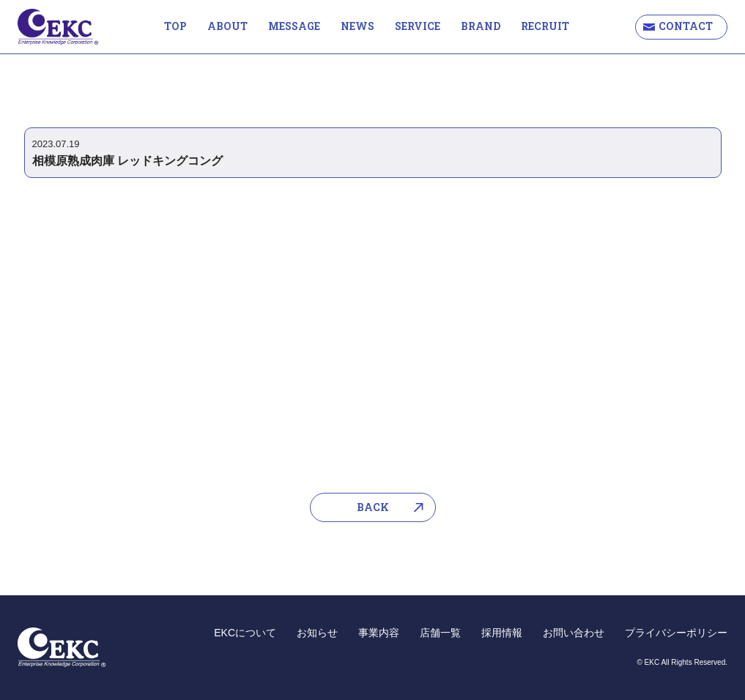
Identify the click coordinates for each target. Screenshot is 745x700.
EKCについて (245, 633)
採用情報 (502, 633)
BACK (373, 507)
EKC (58, 27)
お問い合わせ (574, 633)
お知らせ (317, 633)
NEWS (357, 26)
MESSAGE (294, 26)
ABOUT (227, 26)
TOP (175, 26)
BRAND (481, 26)
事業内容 (379, 633)
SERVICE (418, 26)
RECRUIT (545, 26)
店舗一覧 (440, 633)
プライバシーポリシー (676, 633)
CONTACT (686, 26)
